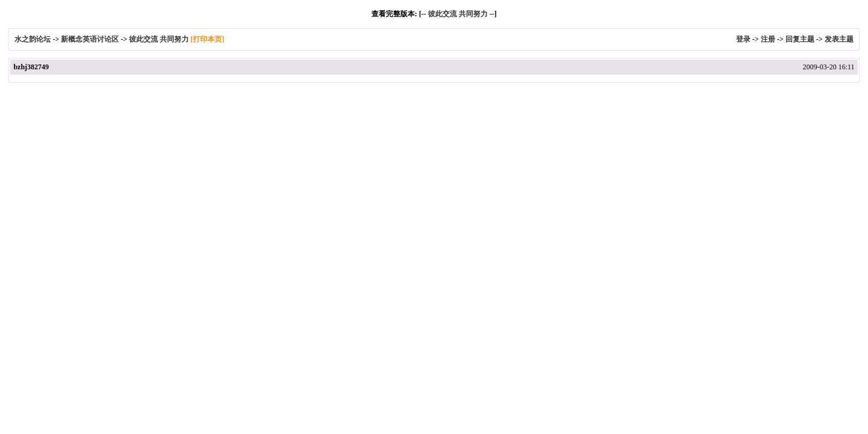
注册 (768, 39)
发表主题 (839, 39)
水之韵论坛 (33, 39)
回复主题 (800, 39)
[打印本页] (207, 39)
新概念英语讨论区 (90, 39)
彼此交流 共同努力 (458, 14)
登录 (743, 39)
